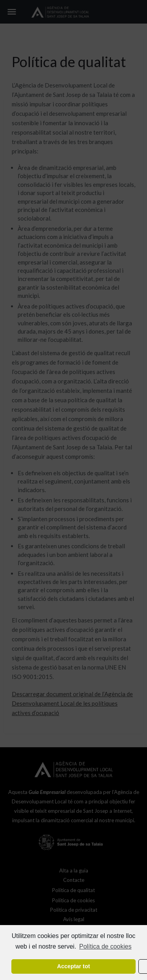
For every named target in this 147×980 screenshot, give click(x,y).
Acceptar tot (74, 966)
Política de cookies (105, 946)
